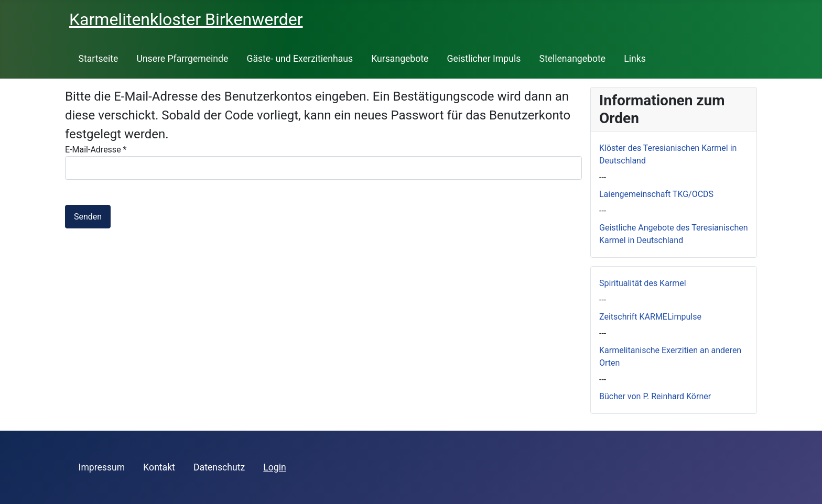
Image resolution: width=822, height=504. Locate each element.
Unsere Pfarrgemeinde (182, 59)
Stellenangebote (572, 59)
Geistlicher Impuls (484, 59)
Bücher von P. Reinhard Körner (655, 396)
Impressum (102, 467)
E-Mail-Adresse (96, 150)
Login (274, 467)
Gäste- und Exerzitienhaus (300, 59)
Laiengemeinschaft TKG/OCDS (656, 194)
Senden (88, 217)
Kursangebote (400, 59)
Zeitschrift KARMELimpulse (650, 317)
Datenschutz (219, 467)
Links (635, 59)
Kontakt (159, 467)
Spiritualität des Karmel (643, 283)
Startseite (99, 59)
